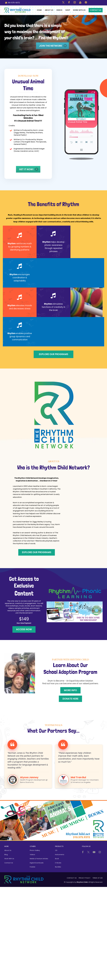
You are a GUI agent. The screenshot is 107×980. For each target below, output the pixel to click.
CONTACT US (96, 10)
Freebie (32, 867)
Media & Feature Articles (39, 859)
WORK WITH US (79, 10)
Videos (32, 855)
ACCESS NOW (24, 629)
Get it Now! (29, 169)
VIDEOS (59, 10)
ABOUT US (49, 10)
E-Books (58, 863)
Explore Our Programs (53, 354)
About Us (8, 850)
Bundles (58, 867)
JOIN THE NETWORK (53, 46)
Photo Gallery (35, 850)
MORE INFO (70, 690)
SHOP (68, 10)
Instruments (60, 855)
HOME (39, 10)
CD (56, 850)
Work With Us (9, 859)
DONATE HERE (70, 699)
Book (57, 859)
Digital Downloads (37, 863)
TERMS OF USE (98, 878)
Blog (6, 855)
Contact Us (9, 863)
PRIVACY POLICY (85, 878)
